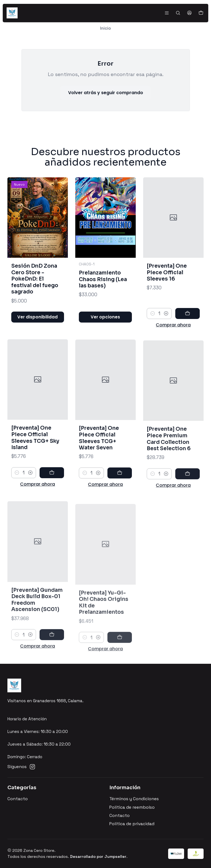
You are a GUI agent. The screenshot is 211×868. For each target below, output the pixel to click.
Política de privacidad (132, 824)
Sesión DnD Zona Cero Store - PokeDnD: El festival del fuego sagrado (35, 285)
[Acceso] (189, 13)
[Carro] (201, 13)
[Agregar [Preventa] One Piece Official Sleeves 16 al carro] (188, 332)
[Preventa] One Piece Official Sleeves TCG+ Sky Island (35, 463)
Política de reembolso (132, 807)
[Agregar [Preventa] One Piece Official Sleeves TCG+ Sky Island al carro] (52, 498)
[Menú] (167, 13)
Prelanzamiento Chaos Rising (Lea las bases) (103, 291)
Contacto (18, 799)
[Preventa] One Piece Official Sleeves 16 (167, 291)
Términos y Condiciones (134, 799)
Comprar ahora (173, 344)
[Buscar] (178, 13)
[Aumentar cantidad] (166, 332)
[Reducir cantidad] (152, 332)
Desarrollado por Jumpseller (98, 856)
